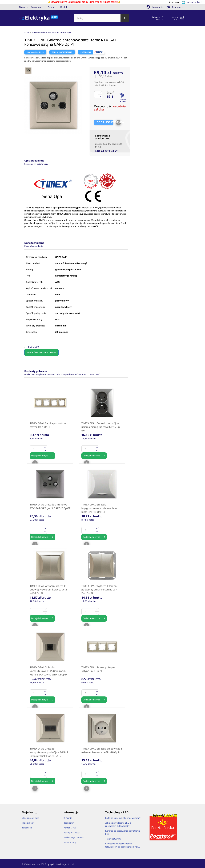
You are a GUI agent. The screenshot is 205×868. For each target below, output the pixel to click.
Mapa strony (70, 842)
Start (27, 32)
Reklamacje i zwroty (73, 837)
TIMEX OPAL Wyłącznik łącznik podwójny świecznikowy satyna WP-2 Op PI (48, 589)
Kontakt (64, 7)
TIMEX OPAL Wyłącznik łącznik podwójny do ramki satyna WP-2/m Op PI (100, 589)
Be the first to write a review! (41, 352)
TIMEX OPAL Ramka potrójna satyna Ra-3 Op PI (98, 669)
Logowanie (155, 7)
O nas (22, 7)
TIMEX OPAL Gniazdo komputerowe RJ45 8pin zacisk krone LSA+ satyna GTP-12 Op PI (49, 671)
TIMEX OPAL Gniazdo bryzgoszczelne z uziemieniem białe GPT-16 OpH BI (99, 508)
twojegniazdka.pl (194, 2)
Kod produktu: (33, 52)
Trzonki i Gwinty (113, 839)
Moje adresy (28, 823)
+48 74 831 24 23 (107, 151)
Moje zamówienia (30, 818)
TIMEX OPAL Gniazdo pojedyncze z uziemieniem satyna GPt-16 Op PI (102, 750)
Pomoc (51, 7)
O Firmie (68, 818)
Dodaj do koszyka (42, 456)
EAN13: (55, 52)
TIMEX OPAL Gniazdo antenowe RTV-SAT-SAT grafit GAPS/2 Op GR (50, 506)
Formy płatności (71, 833)
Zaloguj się (27, 828)
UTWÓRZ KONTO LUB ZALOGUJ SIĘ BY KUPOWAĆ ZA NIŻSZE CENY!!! (84, 2)
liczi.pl (71, 864)
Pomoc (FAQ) (70, 828)
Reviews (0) (33, 347)
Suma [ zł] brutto (110, 93)
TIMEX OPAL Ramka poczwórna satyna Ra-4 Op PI (48, 425)
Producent (86, 52)
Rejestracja (175, 7)
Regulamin (36, 7)
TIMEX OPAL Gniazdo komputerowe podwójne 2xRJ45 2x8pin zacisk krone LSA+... (49, 752)
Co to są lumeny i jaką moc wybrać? (123, 818)
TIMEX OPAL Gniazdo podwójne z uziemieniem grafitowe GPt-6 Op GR (101, 427)
